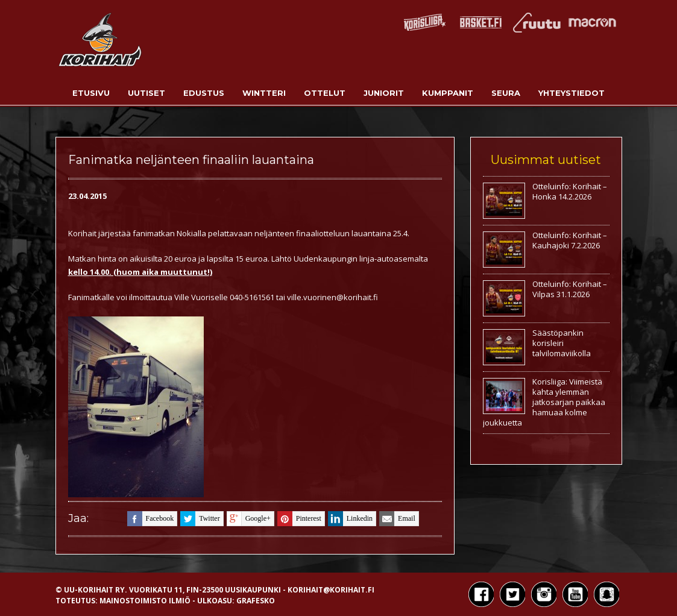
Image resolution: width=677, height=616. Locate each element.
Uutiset (146, 93)
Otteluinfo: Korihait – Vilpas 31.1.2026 (570, 289)
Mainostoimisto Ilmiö (145, 601)
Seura (506, 93)
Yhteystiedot (572, 93)
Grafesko (256, 601)
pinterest (299, 519)
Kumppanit (448, 93)
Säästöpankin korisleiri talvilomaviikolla (562, 343)
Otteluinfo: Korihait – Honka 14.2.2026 (570, 191)
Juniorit (384, 93)
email (397, 519)
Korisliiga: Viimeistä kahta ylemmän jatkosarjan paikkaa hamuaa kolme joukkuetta (544, 402)
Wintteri (264, 93)
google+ (249, 519)
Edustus (204, 93)
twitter (200, 519)
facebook (151, 519)
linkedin (350, 519)
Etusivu (91, 93)
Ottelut (325, 93)
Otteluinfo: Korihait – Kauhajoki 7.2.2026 (570, 240)
